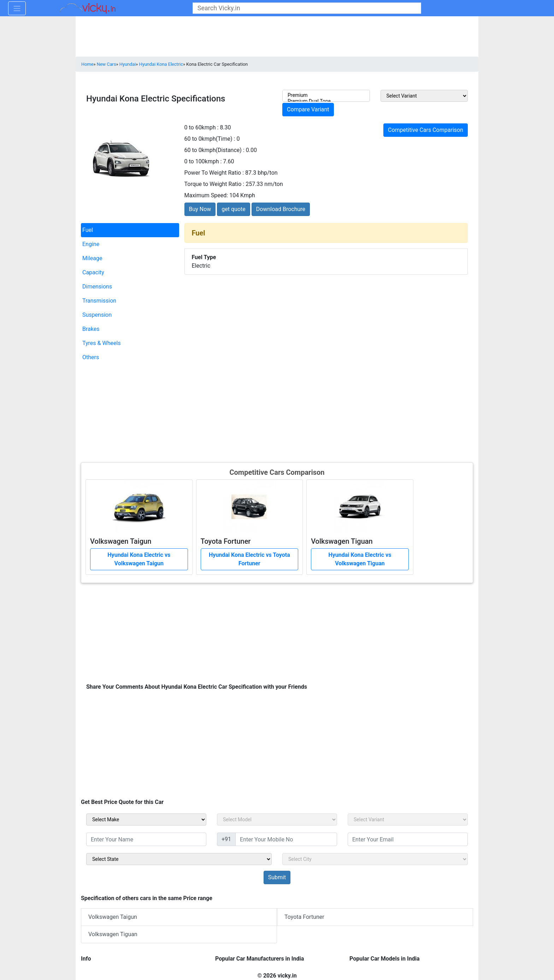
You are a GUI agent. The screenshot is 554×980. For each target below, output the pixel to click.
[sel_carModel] (277, 819)
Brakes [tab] (91, 329)
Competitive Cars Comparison (426, 130)
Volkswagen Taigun (113, 917)
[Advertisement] (277, 412)
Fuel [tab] (88, 230)
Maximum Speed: (206, 195)
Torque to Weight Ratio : (214, 184)
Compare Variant (308, 109)
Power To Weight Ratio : (214, 173)
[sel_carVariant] (408, 819)
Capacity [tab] (93, 272)
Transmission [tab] (99, 301)
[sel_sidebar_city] (375, 859)
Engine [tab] (91, 244)
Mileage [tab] (92, 258)
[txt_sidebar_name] (146, 839)
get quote (233, 209)
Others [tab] (91, 357)
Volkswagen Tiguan (113, 934)
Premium (326, 95)
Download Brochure (281, 209)
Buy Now (200, 209)
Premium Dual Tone (326, 101)
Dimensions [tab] (97, 287)
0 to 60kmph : (202, 127)
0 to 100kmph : (203, 161)
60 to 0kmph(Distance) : (214, 150)
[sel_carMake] (146, 819)
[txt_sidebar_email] (408, 839)
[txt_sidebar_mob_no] (286, 839)
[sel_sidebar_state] (179, 859)
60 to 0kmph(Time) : (210, 139)
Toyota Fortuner (304, 917)
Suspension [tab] (97, 315)
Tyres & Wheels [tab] (102, 343)
